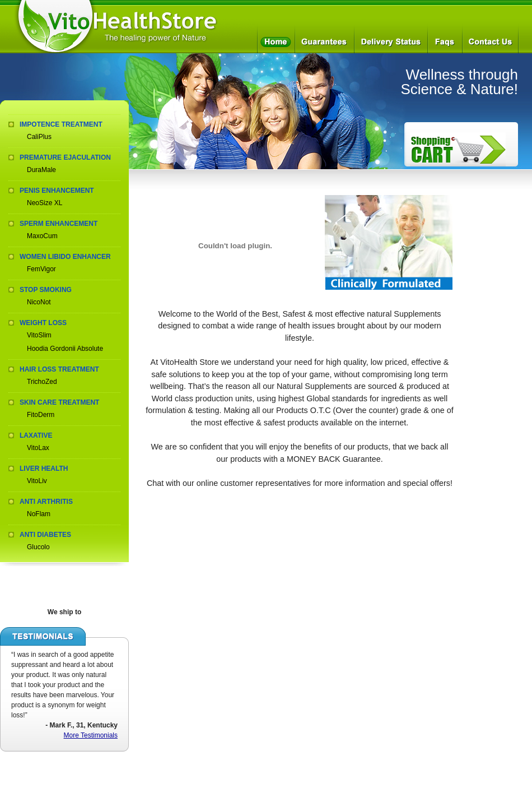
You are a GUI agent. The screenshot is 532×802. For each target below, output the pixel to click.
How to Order (458, 149)
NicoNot (39, 302)
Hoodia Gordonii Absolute (65, 349)
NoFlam (39, 514)
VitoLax (38, 448)
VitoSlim (39, 335)
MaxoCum (42, 236)
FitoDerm (41, 415)
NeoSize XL (45, 203)
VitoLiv (37, 481)
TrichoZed (42, 382)
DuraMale (41, 170)
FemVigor (41, 269)
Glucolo (38, 547)
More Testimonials (91, 735)
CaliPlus (39, 137)
